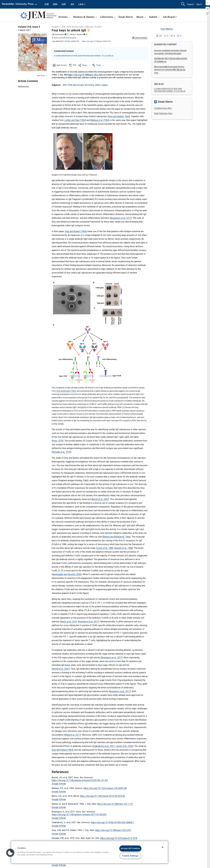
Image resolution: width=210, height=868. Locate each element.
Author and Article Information (64, 38)
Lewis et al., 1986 (105, 548)
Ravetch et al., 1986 (123, 548)
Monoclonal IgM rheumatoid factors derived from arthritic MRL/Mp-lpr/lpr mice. (170, 70)
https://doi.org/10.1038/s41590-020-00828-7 (113, 822)
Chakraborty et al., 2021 (104, 746)
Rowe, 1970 (57, 441)
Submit (154, 17)
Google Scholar (59, 784)
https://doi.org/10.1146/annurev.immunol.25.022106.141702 (80, 780)
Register (191, 4)
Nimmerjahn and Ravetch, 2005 (67, 574)
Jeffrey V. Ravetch (77, 34)
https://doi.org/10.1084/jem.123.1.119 (115, 804)
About (141, 17)
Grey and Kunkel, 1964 (119, 116)
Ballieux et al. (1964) (100, 120)
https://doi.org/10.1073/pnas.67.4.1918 (119, 838)
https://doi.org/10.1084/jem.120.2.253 (85, 75)
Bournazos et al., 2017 (121, 218)
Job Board (169, 17)
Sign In (200, 4)
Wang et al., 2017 (72, 735)
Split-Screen (62, 65)
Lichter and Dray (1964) (75, 120)
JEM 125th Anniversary (73, 85)
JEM (55, 4)
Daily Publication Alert (163, 113)
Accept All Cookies (130, 848)
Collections (108, 17)
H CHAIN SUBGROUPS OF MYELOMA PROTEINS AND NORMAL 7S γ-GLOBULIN (84, 56)
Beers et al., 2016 (69, 622)
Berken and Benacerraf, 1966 (117, 537)
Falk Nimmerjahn (59, 34)
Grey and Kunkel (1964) (76, 231)
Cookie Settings (130, 856)
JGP (64, 4)
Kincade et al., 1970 (61, 452)
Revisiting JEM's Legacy (96, 85)
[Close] (163, 847)
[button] (84, 65)
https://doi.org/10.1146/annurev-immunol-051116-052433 (79, 815)
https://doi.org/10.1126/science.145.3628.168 (105, 788)
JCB (47, 4)
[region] (89, 852)
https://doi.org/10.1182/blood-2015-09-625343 (102, 796)
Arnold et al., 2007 (100, 499)
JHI (72, 4)
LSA (81, 4)
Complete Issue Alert (163, 108)
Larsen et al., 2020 (124, 746)
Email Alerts (126, 17)
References (23, 87)
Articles (64, 17)
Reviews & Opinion (85, 17)
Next (42, 76)
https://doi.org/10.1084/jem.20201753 (96, 41)
